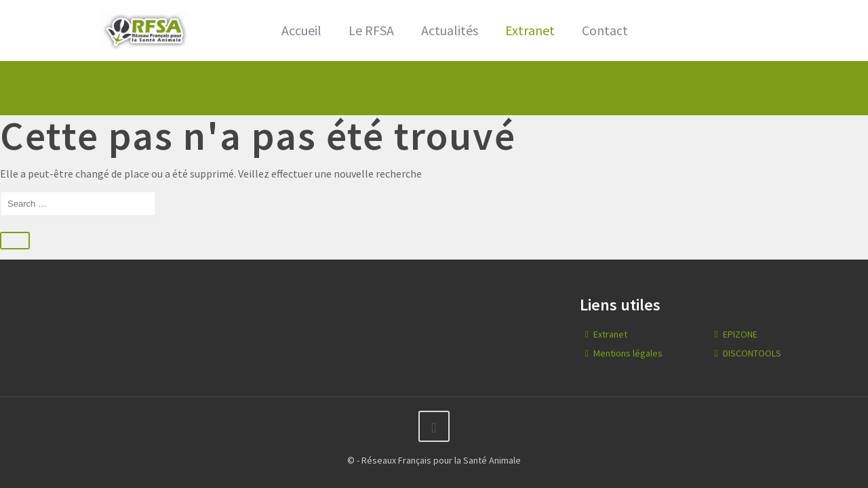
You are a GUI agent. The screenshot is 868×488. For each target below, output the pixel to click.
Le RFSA (371, 30)
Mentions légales (628, 353)
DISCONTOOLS (752, 353)
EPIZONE (740, 334)
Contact (605, 30)
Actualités (450, 30)
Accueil (301, 30)
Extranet (530, 30)
